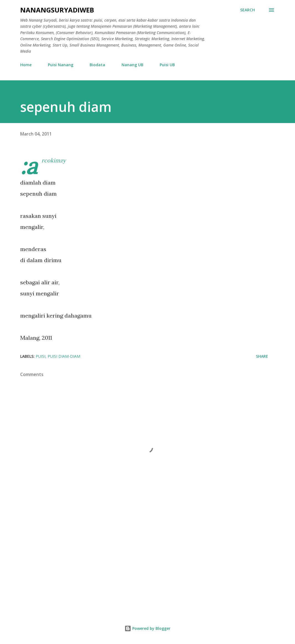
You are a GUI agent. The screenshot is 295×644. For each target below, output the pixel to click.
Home (26, 65)
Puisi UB (167, 65)
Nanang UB (132, 65)
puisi (41, 356)
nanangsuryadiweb (57, 10)
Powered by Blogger (147, 628)
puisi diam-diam (64, 356)
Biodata (97, 65)
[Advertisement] (147, 563)
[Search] (248, 10)
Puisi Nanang (61, 65)
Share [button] (262, 356)
